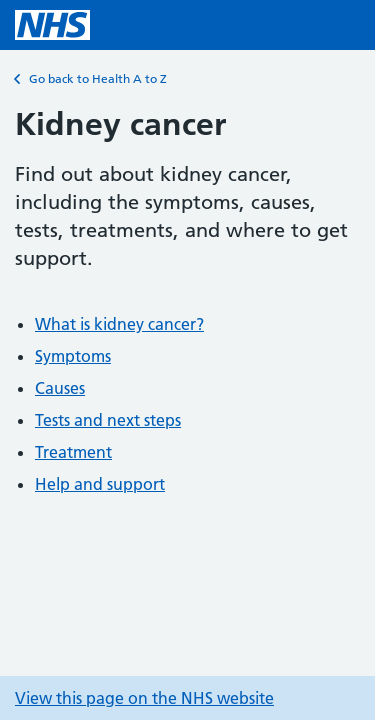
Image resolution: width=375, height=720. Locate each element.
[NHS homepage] (52, 25)
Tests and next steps (108, 420)
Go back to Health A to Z (91, 79)
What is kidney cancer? (119, 324)
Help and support (100, 484)
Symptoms (73, 356)
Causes (60, 388)
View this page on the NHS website (144, 698)
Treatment (73, 452)
